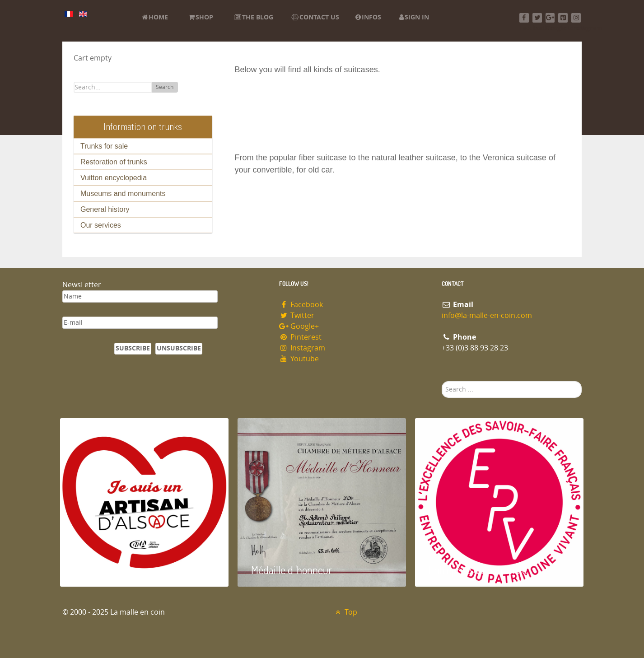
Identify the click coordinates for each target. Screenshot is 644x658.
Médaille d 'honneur (292, 570)
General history (105, 209)
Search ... (442, 381)
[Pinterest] (563, 18)
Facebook (301, 305)
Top (345, 612)
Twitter (297, 315)
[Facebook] (524, 18)
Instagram (302, 348)
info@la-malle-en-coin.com (487, 315)
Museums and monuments (123, 194)
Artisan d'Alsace (106, 570)
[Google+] (550, 18)
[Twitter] (537, 18)
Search (165, 87)
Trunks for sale (104, 146)
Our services (101, 225)
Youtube (299, 359)
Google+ (299, 326)
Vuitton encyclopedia (114, 178)
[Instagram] (576, 18)
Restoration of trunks (114, 162)
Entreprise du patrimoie (478, 570)
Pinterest (300, 337)
